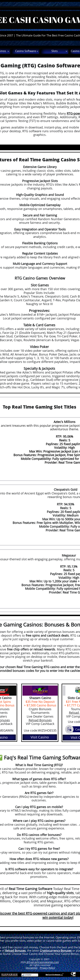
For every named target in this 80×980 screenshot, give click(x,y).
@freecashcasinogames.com (42, 962)
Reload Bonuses (40, 720)
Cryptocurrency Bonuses (56, 951)
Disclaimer (32, 968)
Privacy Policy (47, 968)
